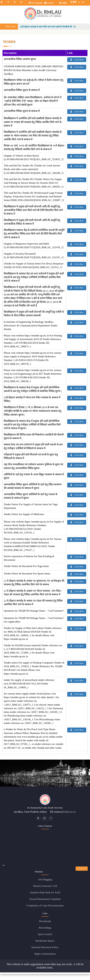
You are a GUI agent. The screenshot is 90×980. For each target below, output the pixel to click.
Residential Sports (45, 941)
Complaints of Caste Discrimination (45, 906)
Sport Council (45, 934)
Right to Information (45, 954)
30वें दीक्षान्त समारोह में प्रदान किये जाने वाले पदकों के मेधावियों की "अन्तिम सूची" (54, 27)
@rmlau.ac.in (65, 812)
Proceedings (45, 928)
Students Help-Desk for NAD (45, 892)
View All (82, 869)
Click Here (77, 60)
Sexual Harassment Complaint (45, 899)
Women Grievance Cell (45, 886)
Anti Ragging (45, 879)
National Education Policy (45, 947)
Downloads (45, 921)
